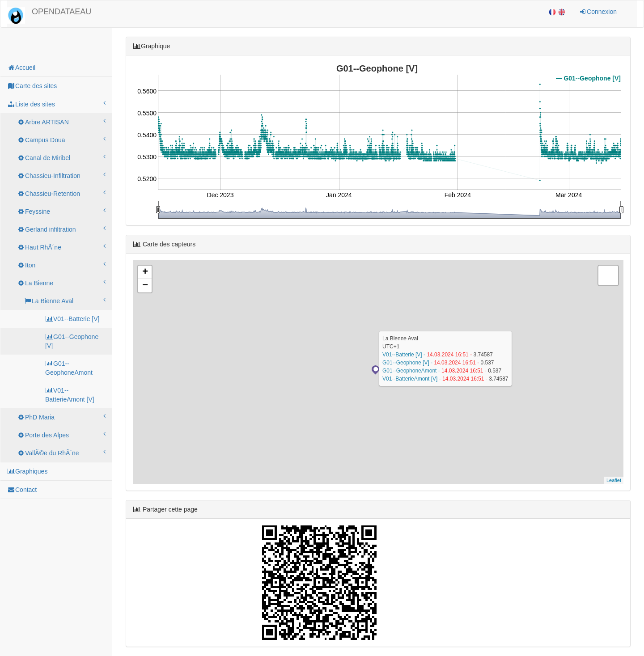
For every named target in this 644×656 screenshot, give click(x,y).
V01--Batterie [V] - (405, 355)
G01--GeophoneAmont (69, 368)
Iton (61, 265)
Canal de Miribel (61, 157)
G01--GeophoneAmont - (412, 371)
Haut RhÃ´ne (61, 247)
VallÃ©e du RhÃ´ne (61, 453)
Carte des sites (32, 86)
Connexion (598, 12)
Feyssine (61, 211)
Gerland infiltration (61, 229)
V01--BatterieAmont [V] (70, 395)
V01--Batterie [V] (72, 319)
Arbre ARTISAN (61, 122)
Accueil (21, 68)
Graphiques (27, 471)
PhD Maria (61, 417)
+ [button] (145, 272)
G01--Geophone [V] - (408, 363)
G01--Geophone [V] (72, 341)
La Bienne (61, 283)
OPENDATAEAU (61, 12)
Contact (22, 490)
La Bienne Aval (65, 300)
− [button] (145, 286)
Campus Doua (61, 140)
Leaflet (614, 480)
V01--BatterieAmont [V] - (412, 379)
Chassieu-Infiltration (61, 175)
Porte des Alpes (61, 435)
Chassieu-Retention (61, 193)
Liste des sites (56, 104)
